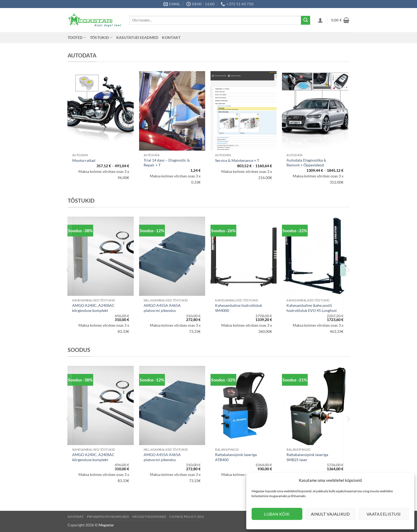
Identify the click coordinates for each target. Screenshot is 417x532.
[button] (320, 20)
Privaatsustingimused (108, 517)
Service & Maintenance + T (237, 160)
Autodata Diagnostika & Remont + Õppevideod (306, 163)
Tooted (77, 37)
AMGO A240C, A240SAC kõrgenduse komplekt (93, 308)
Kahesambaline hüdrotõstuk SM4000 (239, 308)
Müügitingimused (149, 517)
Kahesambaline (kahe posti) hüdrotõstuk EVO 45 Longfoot (312, 308)
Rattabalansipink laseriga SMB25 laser (307, 457)
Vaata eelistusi (384, 514)
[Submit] (306, 20)
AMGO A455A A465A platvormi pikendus (162, 308)
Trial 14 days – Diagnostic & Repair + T (167, 163)
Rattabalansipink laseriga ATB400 (236, 457)
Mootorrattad (84, 160)
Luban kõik (277, 514)
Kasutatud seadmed (137, 37)
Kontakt (171, 37)
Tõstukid (101, 37)
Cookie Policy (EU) (187, 517)
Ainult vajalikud (330, 514)
